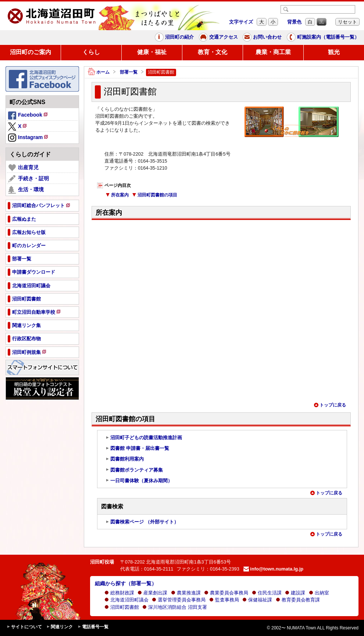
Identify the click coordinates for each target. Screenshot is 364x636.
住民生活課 (267, 593)
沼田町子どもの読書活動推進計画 (144, 438)
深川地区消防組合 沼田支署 (175, 607)
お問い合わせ (262, 37)
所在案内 (117, 195)
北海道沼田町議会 (126, 600)
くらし (91, 52)
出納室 (319, 593)
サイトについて (24, 627)
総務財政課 (119, 593)
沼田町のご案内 (31, 52)
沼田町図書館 (122, 607)
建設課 (295, 593)
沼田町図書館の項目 (155, 195)
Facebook (28, 116)
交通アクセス (218, 37)
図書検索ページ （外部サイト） (142, 522)
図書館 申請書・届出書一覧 (137, 448)
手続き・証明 (28, 179)
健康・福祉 (152, 52)
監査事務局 (224, 600)
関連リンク (60, 627)
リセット (347, 22)
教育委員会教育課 (298, 600)
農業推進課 (186, 593)
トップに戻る (330, 405)
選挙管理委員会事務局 (179, 600)
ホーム (99, 72)
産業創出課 (152, 593)
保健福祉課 (257, 600)
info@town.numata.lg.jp (273, 569)
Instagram (28, 138)
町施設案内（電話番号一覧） (323, 37)
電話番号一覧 (93, 627)
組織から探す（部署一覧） (126, 583)
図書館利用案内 (125, 459)
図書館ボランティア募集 (134, 470)
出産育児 (23, 168)
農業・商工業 (273, 52)
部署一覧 (129, 72)
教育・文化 (213, 52)
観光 (334, 52)
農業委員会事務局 (226, 593)
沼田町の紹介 (174, 37)
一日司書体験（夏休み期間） (139, 481)
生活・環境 (26, 190)
